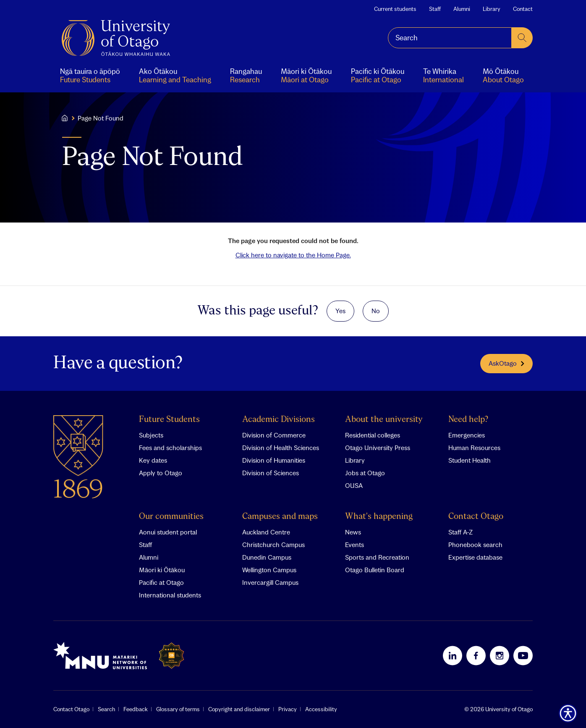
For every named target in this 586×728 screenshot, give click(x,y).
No (376, 311)
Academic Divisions (279, 420)
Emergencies (467, 435)
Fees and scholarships (170, 448)
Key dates (153, 460)
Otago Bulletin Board (375, 570)
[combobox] (450, 38)
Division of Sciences (271, 473)
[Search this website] (450, 38)
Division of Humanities (274, 460)
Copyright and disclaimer (239, 709)
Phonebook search (475, 545)
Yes (340, 311)
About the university (384, 420)
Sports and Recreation (377, 557)
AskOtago (506, 363)
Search (106, 709)
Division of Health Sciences (281, 448)
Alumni (462, 9)
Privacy (288, 709)
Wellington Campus (269, 570)
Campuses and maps (280, 517)
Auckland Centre (266, 532)
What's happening (379, 517)
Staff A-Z (460, 532)
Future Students (169, 420)
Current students (395, 9)
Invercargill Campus (270, 582)
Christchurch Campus (273, 545)
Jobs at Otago (365, 473)
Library (492, 9)
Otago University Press (378, 448)
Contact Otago (476, 517)
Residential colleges (373, 435)
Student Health (470, 460)
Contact (523, 9)
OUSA (354, 485)
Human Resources (474, 448)
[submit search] (522, 38)
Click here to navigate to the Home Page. (293, 255)
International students (170, 595)
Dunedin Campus (267, 557)
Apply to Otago (161, 473)
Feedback (136, 709)
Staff (435, 9)
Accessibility (321, 709)
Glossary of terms (178, 709)
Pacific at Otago (161, 582)
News (353, 532)
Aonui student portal (168, 532)
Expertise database (475, 557)
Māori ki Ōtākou (162, 570)
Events (354, 545)
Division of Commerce (274, 435)
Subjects (151, 435)
